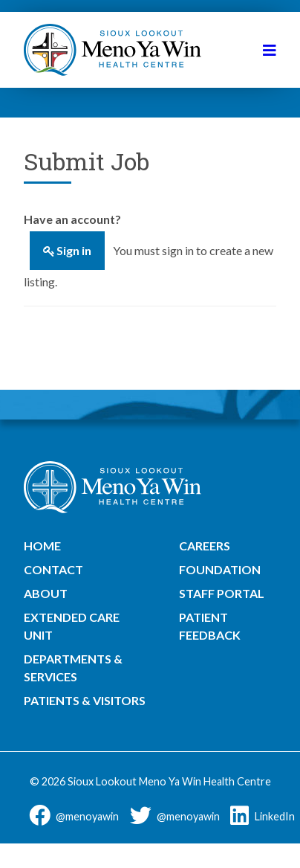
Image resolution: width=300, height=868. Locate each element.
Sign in (74, 250)
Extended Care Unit (72, 626)
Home (42, 546)
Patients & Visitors (85, 700)
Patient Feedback (210, 626)
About (46, 593)
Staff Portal (222, 593)
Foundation (220, 569)
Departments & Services (73, 668)
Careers (205, 546)
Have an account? (72, 219)
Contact (53, 569)
